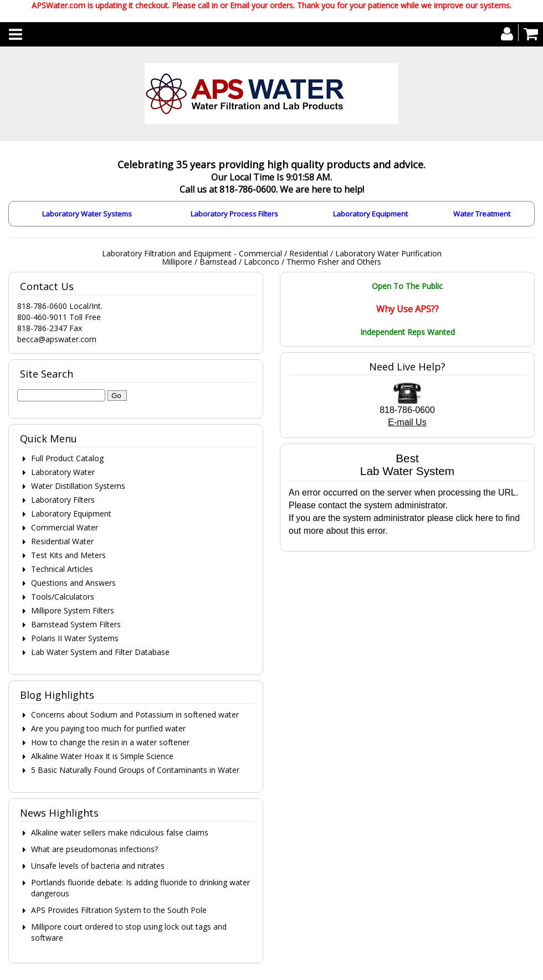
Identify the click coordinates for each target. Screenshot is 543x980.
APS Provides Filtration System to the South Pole (119, 910)
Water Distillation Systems (78, 486)
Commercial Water (65, 527)
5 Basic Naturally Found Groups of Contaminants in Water (135, 770)
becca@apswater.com (57, 339)
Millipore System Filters (73, 610)
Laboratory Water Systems (87, 214)
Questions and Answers (73, 583)
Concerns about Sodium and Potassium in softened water (135, 715)
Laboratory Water (63, 472)
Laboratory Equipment (370, 214)
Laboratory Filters (63, 500)
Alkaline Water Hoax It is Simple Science (102, 756)
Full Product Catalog (67, 458)
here (484, 518)
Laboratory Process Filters (234, 214)
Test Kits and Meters (68, 555)
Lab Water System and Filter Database (100, 652)
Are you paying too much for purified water (108, 728)
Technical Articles (62, 569)
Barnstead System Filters (76, 624)
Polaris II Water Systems (75, 638)
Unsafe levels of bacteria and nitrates (98, 866)
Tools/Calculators (63, 597)
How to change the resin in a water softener (110, 742)
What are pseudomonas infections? (94, 849)
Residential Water (62, 541)
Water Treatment (482, 214)
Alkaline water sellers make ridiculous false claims (120, 832)
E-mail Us (407, 422)
